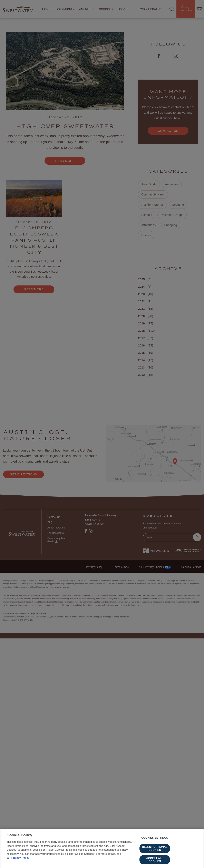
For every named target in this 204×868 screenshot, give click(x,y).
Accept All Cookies (155, 861)
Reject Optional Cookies (155, 850)
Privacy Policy (20, 859)
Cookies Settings (155, 839)
